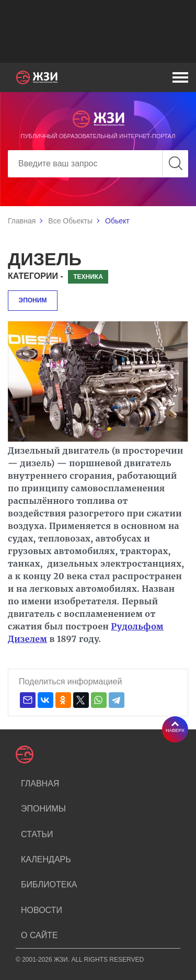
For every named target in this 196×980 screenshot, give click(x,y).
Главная (22, 221)
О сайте (39, 935)
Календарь (46, 859)
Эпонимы (43, 809)
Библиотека (49, 885)
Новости (42, 910)
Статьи (37, 834)
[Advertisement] (98, 31)
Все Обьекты (70, 221)
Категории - (36, 276)
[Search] (98, 164)
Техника (88, 277)
